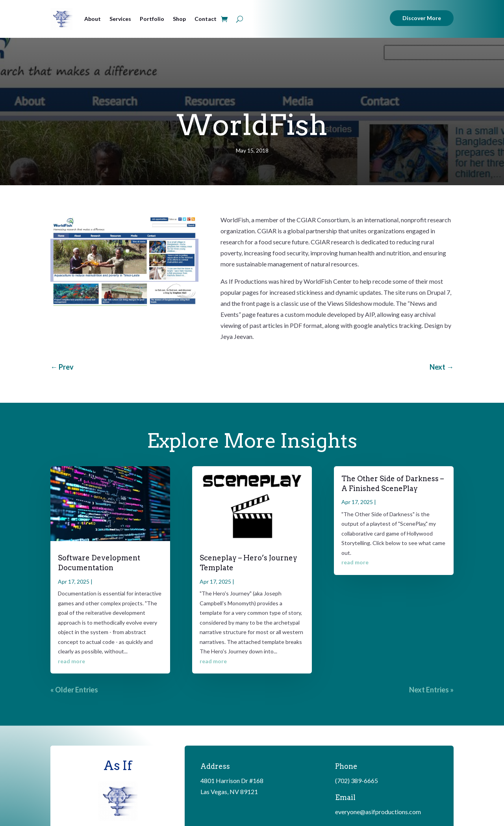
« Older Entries (74, 690)
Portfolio (152, 19)
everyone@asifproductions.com (378, 812)
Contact (206, 19)
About (93, 19)
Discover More (422, 18)
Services (120, 19)
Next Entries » (431, 690)
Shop (179, 19)
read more (71, 661)
